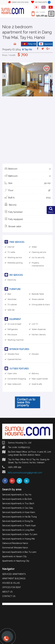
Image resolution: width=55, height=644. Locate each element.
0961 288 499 (42, 16)
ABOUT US (7, 592)
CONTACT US (9, 596)
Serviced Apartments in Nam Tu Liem (20, 534)
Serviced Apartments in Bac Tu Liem (19, 552)
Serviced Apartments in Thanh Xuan (19, 526)
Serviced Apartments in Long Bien (18, 530)
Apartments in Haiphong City (16, 561)
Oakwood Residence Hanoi (15, 543)
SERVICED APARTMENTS (14, 574)
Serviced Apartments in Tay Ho (17, 495)
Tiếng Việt (29, 44)
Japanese (46, 44)
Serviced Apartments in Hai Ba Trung (19, 517)
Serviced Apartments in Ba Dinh (17, 499)
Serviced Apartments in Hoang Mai (18, 539)
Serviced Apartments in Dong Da (18, 521)
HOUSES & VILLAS (11, 583)
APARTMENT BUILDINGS (14, 579)
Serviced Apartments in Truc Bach (18, 503)
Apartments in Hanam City (14, 556)
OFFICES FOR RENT (12, 587)
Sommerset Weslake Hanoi (15, 548)
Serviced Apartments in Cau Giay (18, 508)
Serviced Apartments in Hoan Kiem (19, 512)
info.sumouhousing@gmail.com (25, 473)
